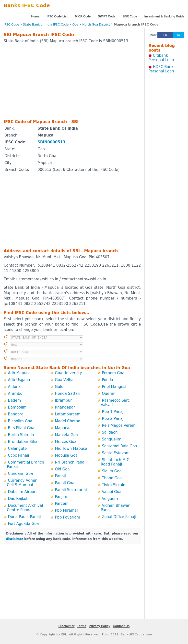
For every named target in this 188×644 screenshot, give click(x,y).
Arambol (16, 394)
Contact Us (121, 626)
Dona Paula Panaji (24, 517)
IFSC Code (11, 24)
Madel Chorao (68, 421)
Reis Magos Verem (119, 425)
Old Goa (62, 469)
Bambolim (17, 407)
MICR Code (83, 16)
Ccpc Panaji (19, 455)
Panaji (60, 476)
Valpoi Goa (112, 492)
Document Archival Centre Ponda (25, 508)
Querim (109, 394)
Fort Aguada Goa (23, 524)
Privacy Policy (100, 626)
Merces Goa (66, 442)
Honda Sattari (67, 394)
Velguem (110, 499)
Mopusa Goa (66, 455)
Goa (76, 24)
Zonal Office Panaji (119, 517)
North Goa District (96, 24)
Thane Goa (112, 478)
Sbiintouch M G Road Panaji (115, 462)
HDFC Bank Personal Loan (161, 69)
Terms (82, 626)
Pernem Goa (113, 373)
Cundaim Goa (21, 474)
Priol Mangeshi (115, 387)
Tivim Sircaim (114, 485)
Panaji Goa (65, 483)
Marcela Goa (66, 435)
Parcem (62, 504)
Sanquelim (112, 439)
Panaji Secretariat (71, 490)
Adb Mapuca (19, 373)
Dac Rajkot (18, 499)
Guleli (60, 387)
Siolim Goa (112, 471)
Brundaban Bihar (24, 442)
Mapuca (62, 428)
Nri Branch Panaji (71, 462)
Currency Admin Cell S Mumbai (22, 483)
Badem (15, 400)
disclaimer (15, 539)
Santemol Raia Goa (119, 446)
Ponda (107, 380)
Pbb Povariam (67, 517)
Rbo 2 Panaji (113, 419)
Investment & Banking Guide (164, 16)
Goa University (68, 373)
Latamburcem (68, 414)
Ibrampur (63, 400)
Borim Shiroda (21, 435)
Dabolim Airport (23, 492)
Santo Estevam (116, 453)
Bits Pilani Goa (21, 428)
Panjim (61, 497)
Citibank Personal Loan (161, 58)
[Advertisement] (66, 81)
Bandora (16, 414)
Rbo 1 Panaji (113, 412)
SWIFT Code (107, 16)
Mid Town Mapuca (71, 449)
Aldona (14, 387)
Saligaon (110, 432)
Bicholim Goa (20, 421)
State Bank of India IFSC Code (46, 24)
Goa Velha (64, 380)
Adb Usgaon (19, 380)
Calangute (18, 449)
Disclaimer (67, 626)
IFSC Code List (57, 16)
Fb (165, 35)
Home (35, 16)
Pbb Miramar (66, 510)
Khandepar (65, 407)
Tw (179, 35)
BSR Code (130, 16)
